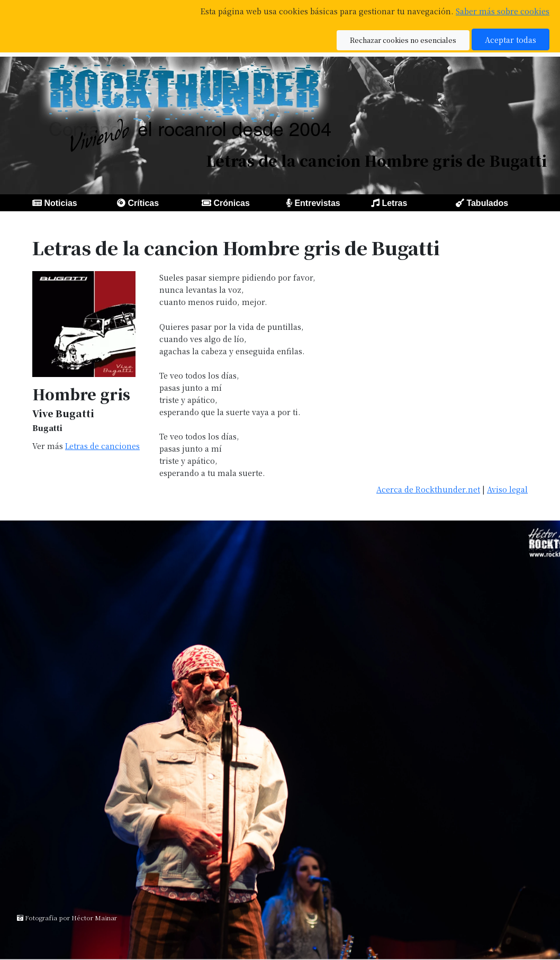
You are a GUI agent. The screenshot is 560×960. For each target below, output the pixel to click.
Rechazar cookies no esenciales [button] (403, 40)
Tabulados (487, 203)
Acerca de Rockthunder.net (428, 489)
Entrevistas (317, 203)
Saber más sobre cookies (503, 11)
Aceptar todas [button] (511, 39)
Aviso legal (507, 489)
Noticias (60, 203)
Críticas (143, 203)
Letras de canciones (102, 446)
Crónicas (231, 203)
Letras (394, 203)
